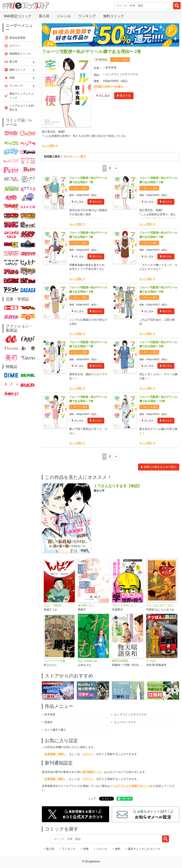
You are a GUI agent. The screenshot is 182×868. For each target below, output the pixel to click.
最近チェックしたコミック (144, 849)
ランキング (87, 16)
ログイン (88, 754)
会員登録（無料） (55, 754)
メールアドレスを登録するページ (130, 786)
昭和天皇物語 (120, 661)
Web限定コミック (18, 16)
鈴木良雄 (111, 67)
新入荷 (44, 16)
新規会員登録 (17, 38)
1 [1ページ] (104, 168)
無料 (118, 849)
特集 (86, 849)
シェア (92, 799)
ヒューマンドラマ (125, 722)
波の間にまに (86, 605)
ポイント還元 (121, 60)
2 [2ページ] (110, 168)
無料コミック (114, 16)
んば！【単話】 (53, 605)
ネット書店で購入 (55, 730)
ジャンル (64, 16)
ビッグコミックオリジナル (122, 74)
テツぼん (152, 661)
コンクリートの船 (55, 661)
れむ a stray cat (87, 661)
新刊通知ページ (92, 772)
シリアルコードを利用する (22, 108)
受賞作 (48, 722)
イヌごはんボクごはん (160, 605)
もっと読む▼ (50, 146)
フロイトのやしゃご (124, 605)
